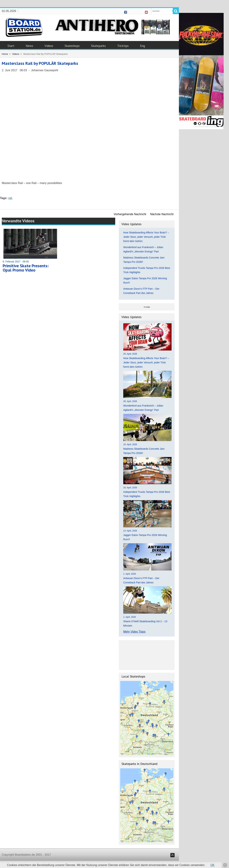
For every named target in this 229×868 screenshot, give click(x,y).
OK (212, 865)
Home (5, 54)
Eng (142, 46)
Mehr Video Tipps (134, 632)
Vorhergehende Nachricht (130, 214)
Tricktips (123, 46)
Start (11, 46)
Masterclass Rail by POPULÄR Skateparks (40, 63)
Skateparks (98, 46)
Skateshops (72, 46)
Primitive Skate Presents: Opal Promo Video (26, 268)
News (29, 46)
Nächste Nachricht (162, 214)
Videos (49, 46)
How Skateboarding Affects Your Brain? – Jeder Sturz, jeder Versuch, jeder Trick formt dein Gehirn (146, 237)
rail (10, 198)
